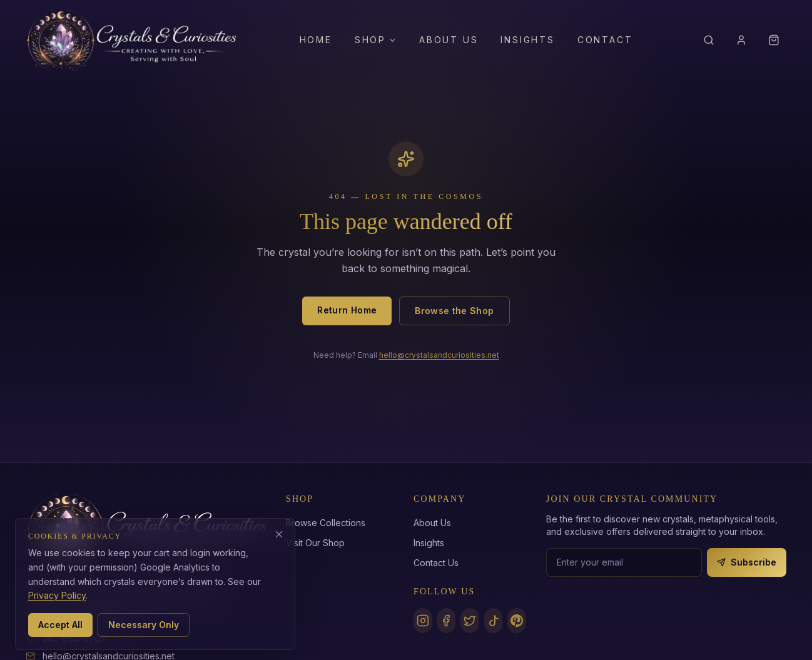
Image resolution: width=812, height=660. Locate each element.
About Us (449, 40)
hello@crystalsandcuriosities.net (439, 355)
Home (316, 40)
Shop (376, 40)
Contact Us (436, 563)
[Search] (709, 40)
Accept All (60, 625)
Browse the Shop (454, 311)
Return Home (347, 310)
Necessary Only (144, 625)
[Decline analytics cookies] (279, 534)
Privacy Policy (57, 595)
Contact (605, 40)
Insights (527, 40)
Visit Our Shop (315, 543)
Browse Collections (326, 523)
